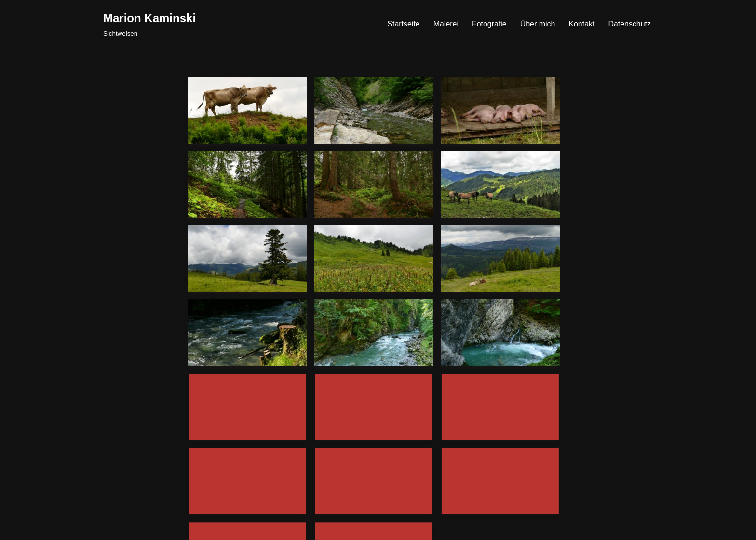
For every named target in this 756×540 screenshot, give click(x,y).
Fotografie (489, 24)
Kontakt (581, 24)
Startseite (403, 24)
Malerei (445, 24)
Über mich (537, 24)
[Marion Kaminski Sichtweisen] (149, 24)
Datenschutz (629, 24)
